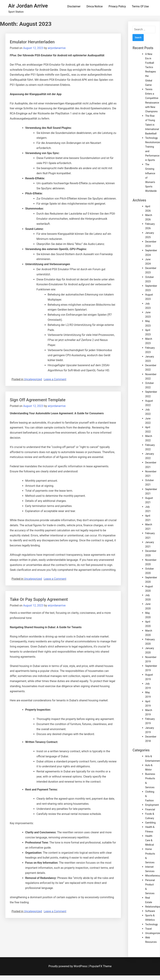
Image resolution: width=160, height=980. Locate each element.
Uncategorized (33, 379)
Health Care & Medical (149, 840)
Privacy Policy (117, 6)
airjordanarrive (57, 48)
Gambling (150, 823)
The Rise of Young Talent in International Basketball (152, 125)
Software (150, 911)
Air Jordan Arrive (28, 6)
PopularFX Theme (101, 966)
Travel (148, 929)
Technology (151, 924)
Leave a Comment (55, 379)
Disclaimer (74, 6)
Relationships (152, 907)
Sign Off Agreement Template (38, 400)
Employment (152, 805)
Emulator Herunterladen (32, 42)
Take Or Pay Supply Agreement (39, 599)
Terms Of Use (140, 6)
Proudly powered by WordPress (68, 966)
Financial (150, 809)
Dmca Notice (95, 6)
